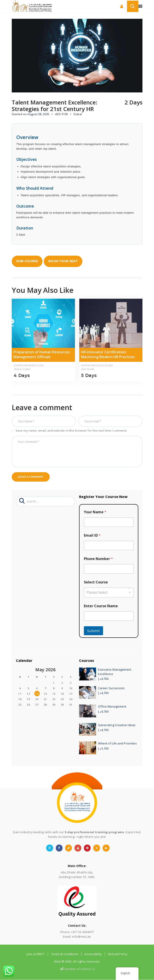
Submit (93, 631)
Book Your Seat (63, 261)
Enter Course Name (101, 606)
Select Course (96, 582)
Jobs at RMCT (36, 954)
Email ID (92, 535)
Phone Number (98, 559)
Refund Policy (118, 954)
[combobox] (109, 592)
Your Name (95, 512)
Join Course (27, 261)
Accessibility (93, 954)
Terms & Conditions (65, 954)
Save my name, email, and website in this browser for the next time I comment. (72, 430)
